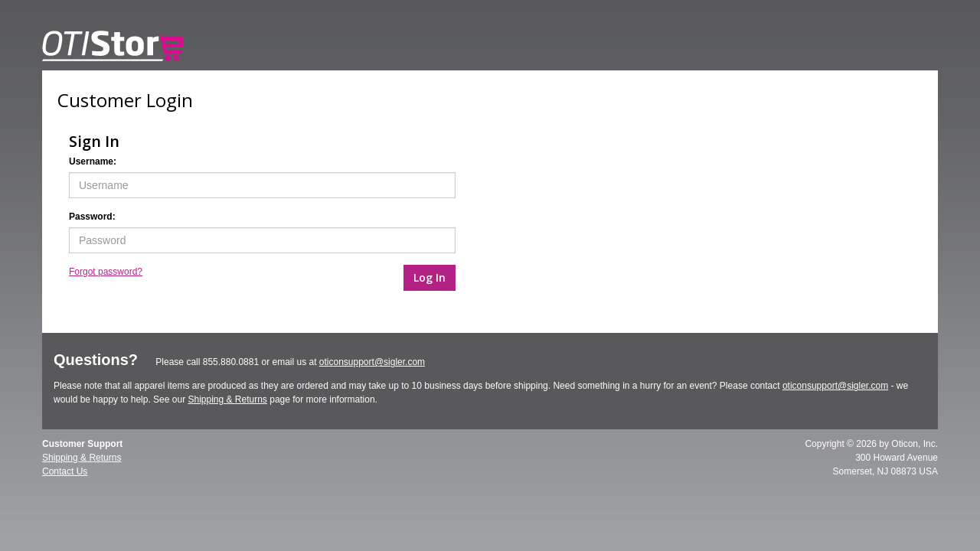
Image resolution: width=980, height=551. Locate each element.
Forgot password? (106, 272)
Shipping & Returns (227, 399)
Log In (430, 277)
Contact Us (65, 471)
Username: (93, 161)
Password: (92, 217)
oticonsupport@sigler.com (372, 362)
